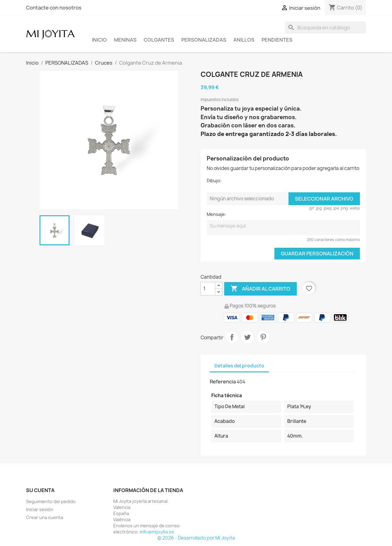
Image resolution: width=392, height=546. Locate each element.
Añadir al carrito (260, 289)
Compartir (232, 337)
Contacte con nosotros (54, 8)
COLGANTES (159, 40)
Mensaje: (216, 214)
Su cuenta (40, 490)
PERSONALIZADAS (204, 40)
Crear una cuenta (45, 517)
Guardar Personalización (317, 254)
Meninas (125, 40)
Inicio (99, 40)
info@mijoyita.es (157, 532)
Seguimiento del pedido (51, 501)
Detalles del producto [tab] (239, 366)
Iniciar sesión (40, 509)
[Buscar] (326, 28)
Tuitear (247, 337)
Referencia (223, 382)
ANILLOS (244, 40)
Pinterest (263, 337)
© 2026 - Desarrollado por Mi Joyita (196, 538)
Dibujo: (214, 181)
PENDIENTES (277, 40)
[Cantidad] (208, 289)
